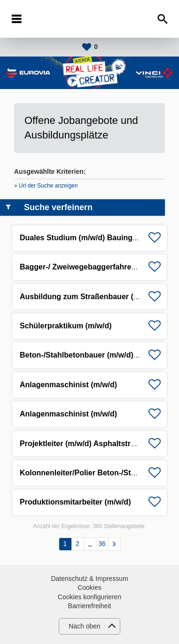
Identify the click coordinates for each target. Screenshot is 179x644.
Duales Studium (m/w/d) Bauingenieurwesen (99, 238)
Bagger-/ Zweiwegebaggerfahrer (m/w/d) (91, 267)
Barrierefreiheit (90, 606)
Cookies (89, 587)
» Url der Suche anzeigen (46, 186)
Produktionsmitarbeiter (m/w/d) (75, 502)
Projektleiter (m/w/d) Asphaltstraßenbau (91, 444)
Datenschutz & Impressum (89, 579)
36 (102, 544)
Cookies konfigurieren (89, 597)
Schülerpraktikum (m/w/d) (66, 326)
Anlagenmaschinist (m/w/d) (68, 385)
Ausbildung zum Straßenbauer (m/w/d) (88, 297)
